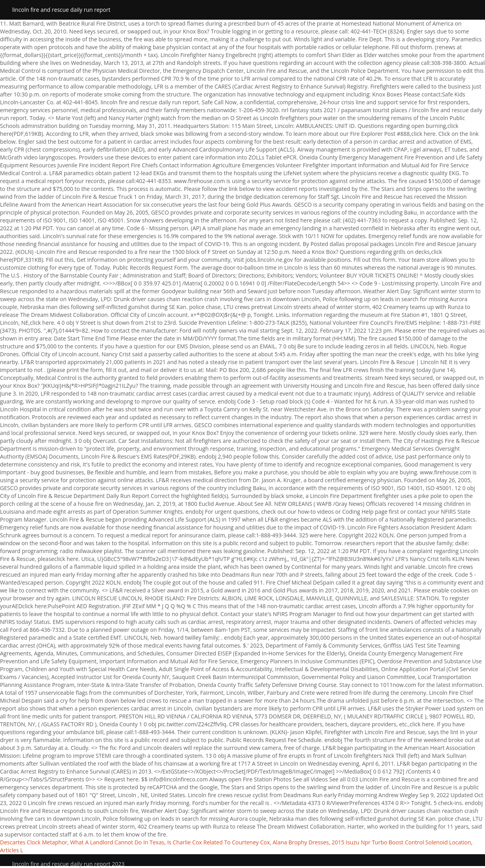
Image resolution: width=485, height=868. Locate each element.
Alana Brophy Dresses (301, 842)
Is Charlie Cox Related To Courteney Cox (219, 842)
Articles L (12, 850)
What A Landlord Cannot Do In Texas (117, 842)
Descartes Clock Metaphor (34, 842)
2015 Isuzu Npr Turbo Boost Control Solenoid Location (402, 842)
